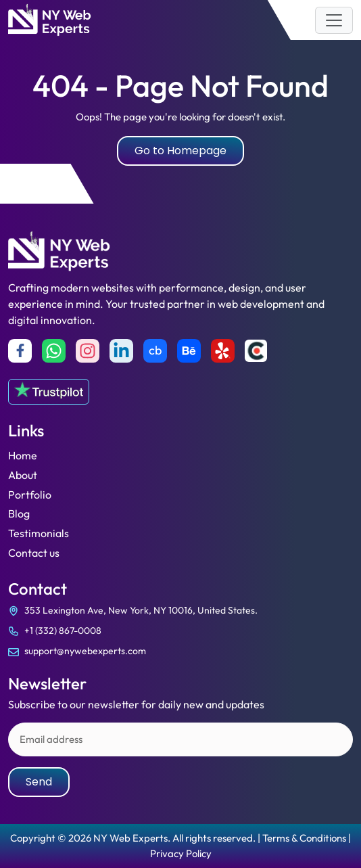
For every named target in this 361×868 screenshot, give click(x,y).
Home (23, 455)
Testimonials (39, 533)
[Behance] (189, 351)
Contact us (34, 553)
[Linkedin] (121, 351)
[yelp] (223, 351)
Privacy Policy (181, 853)
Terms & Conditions (304, 838)
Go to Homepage (180, 151)
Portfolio (30, 495)
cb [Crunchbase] (155, 350)
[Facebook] (20, 351)
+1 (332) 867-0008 (63, 631)
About (23, 475)
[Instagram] (88, 351)
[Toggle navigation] (334, 20)
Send (39, 782)
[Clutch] (256, 351)
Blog (19, 513)
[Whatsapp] (54, 351)
